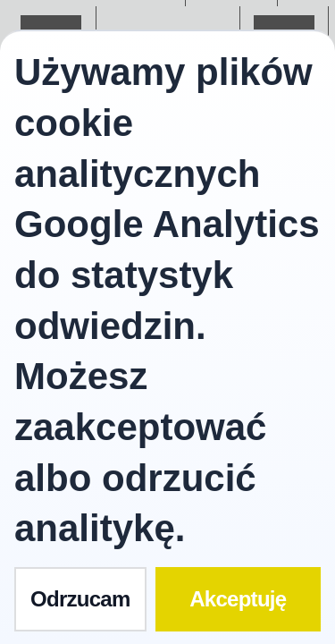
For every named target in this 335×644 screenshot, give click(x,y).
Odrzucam (80, 599)
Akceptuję (238, 599)
